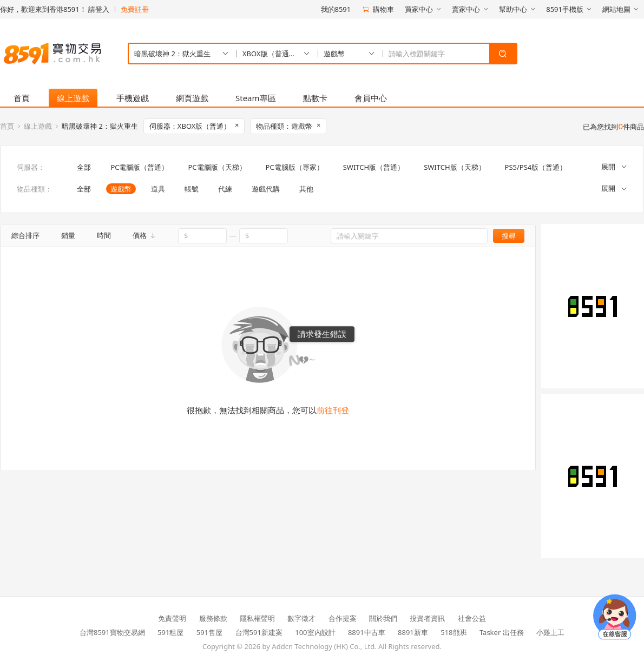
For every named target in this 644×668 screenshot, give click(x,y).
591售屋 (209, 632)
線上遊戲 (73, 98)
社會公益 (472, 618)
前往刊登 (333, 410)
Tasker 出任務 (502, 632)
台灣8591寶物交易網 (112, 632)
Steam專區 (256, 98)
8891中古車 (367, 632)
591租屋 (170, 632)
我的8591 (336, 9)
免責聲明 (172, 618)
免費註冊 (135, 9)
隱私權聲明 (257, 618)
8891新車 (413, 632)
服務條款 (213, 618)
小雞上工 (550, 632)
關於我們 (383, 618)
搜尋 (509, 236)
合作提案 (343, 618)
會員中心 (371, 98)
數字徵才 (301, 618)
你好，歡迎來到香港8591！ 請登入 (55, 9)
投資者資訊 (427, 618)
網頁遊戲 (192, 98)
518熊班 (454, 632)
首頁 (22, 98)
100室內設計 (315, 632)
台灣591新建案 (259, 632)
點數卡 (315, 98)
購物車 (378, 9)
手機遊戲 (133, 98)
